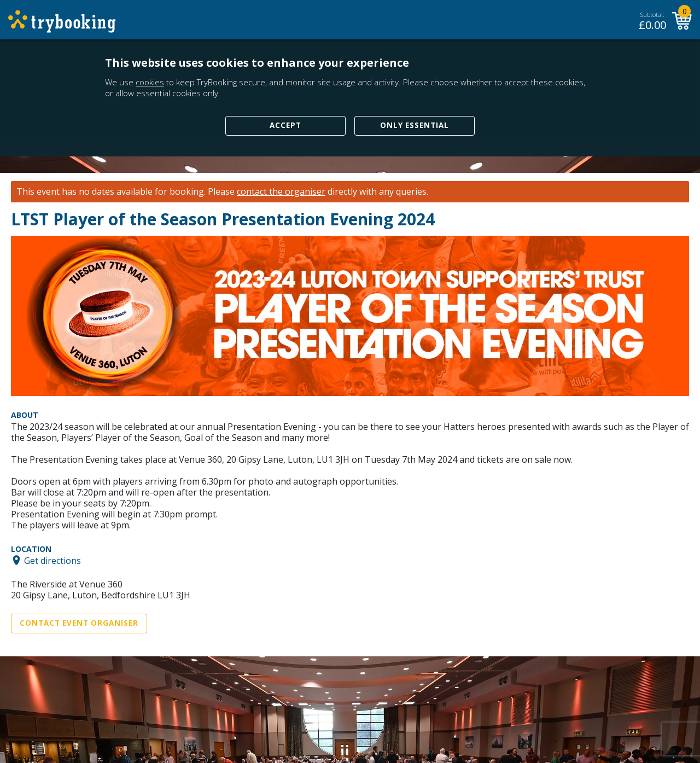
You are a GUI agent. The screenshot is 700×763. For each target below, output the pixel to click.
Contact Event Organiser (79, 623)
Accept (285, 125)
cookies (150, 82)
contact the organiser (281, 192)
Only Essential (415, 125)
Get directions (52, 560)
